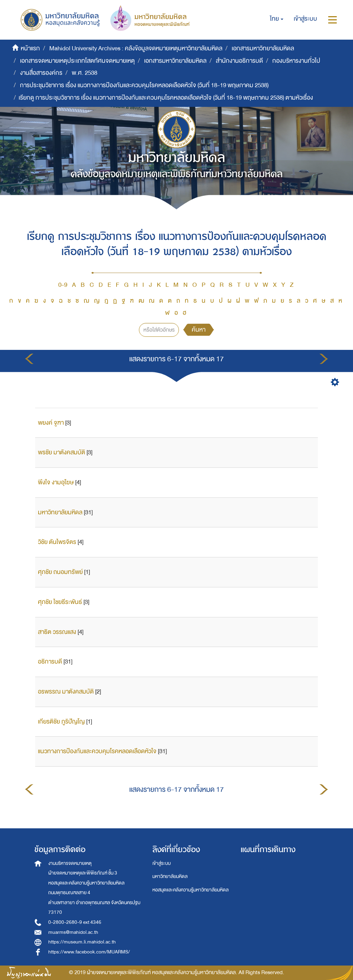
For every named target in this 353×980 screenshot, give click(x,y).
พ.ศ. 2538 (84, 73)
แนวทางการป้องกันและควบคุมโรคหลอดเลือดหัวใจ (97, 751)
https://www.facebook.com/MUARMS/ (89, 952)
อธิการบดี (50, 662)
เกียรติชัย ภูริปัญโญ (61, 722)
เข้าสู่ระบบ (162, 863)
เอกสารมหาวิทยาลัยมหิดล (263, 48)
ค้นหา (199, 330)
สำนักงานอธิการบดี (239, 61)
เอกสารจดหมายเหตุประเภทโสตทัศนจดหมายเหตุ (77, 61)
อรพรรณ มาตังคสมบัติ (66, 692)
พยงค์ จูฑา (51, 423)
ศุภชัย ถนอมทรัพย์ (60, 572)
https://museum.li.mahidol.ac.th (82, 942)
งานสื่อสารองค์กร (41, 73)
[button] (277, 19)
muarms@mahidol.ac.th (73, 932)
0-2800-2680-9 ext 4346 (75, 922)
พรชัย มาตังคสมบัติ (62, 452)
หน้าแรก (30, 48)
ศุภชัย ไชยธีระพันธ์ (60, 602)
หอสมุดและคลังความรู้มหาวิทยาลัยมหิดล (190, 890)
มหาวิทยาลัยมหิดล (60, 512)
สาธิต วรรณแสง (57, 632)
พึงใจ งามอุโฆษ (56, 482)
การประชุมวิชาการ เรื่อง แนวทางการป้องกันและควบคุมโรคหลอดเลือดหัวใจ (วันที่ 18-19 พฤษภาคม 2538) (144, 85)
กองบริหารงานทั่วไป (296, 61)
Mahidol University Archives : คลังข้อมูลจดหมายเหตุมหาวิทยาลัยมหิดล (136, 48)
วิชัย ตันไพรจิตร (57, 542)
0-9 (63, 285)
